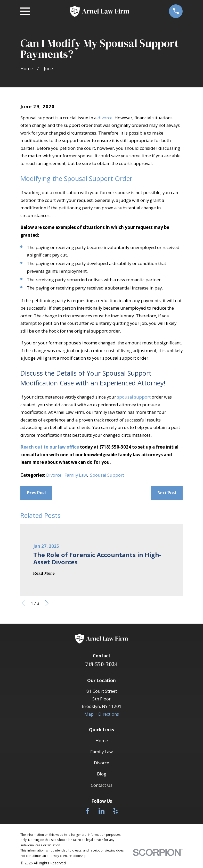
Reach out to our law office (50, 447)
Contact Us (102, 785)
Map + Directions (102, 714)
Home (102, 741)
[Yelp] (115, 811)
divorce (105, 118)
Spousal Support (107, 475)
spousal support (134, 397)
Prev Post (36, 493)
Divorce (54, 475)
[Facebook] (88, 811)
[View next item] (47, 603)
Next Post (167, 493)
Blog (102, 774)
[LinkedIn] (102, 811)
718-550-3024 (102, 664)
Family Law (76, 475)
